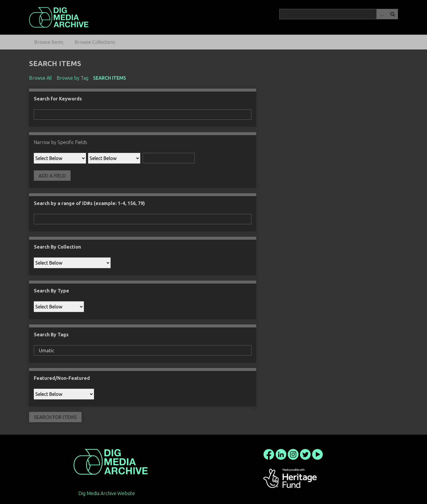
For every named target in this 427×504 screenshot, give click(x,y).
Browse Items (49, 42)
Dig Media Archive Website (107, 493)
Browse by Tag (73, 78)
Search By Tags (51, 335)
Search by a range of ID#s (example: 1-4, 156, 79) (89, 203)
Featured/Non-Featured (62, 378)
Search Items (110, 78)
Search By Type (51, 291)
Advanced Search (382, 14)
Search (393, 14)
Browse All (40, 78)
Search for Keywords (58, 99)
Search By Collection (57, 247)
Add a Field (52, 176)
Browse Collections (95, 42)
